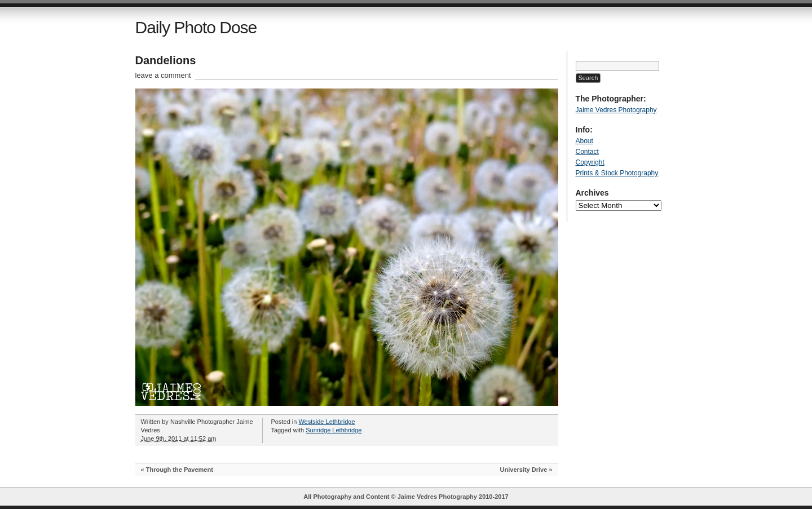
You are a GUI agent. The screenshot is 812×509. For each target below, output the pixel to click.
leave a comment (163, 75)
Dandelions (166, 60)
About (584, 141)
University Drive (524, 470)
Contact (587, 152)
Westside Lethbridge (326, 422)
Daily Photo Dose (196, 27)
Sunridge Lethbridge (334, 430)
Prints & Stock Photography (617, 173)
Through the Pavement (180, 470)
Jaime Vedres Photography (616, 110)
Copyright (590, 162)
